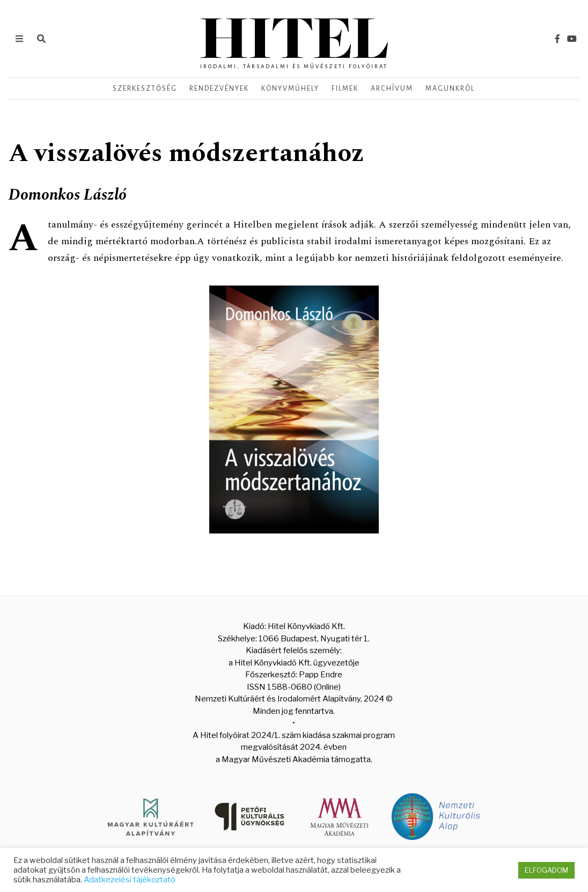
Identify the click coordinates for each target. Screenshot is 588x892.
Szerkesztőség (145, 89)
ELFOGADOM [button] (546, 870)
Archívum (392, 89)
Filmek (345, 89)
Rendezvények (219, 89)
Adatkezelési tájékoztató (130, 880)
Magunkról (450, 89)
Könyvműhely (290, 89)
